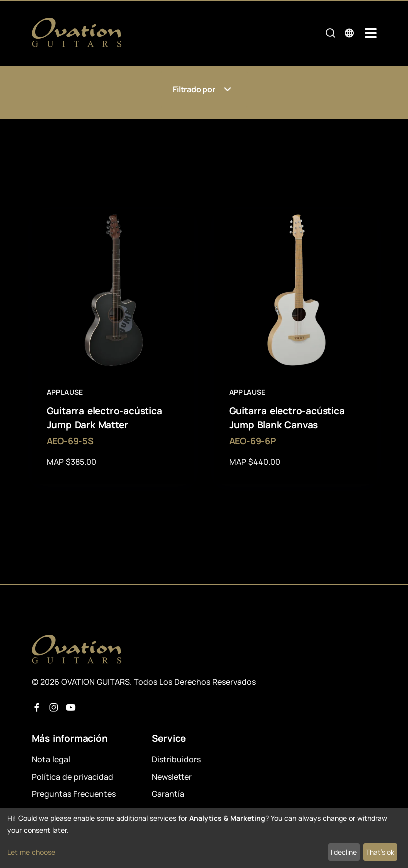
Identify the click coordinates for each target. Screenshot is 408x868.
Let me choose (31, 852)
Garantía (168, 794)
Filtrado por (204, 89)
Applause (65, 392)
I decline (344, 852)
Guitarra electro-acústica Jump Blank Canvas (287, 418)
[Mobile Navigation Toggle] (371, 33)
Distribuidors (176, 759)
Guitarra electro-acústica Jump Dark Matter (104, 418)
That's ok (380, 852)
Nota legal (51, 759)
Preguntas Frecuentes (74, 794)
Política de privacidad (72, 777)
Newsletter (172, 777)
